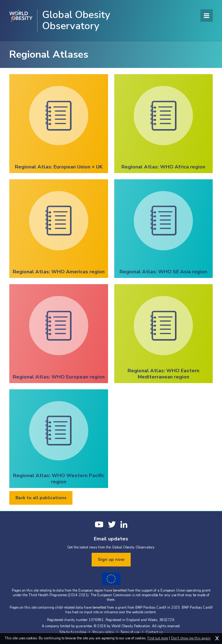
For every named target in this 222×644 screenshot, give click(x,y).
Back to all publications (41, 498)
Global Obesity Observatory (76, 20)
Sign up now (111, 559)
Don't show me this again (191, 638)
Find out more (158, 638)
